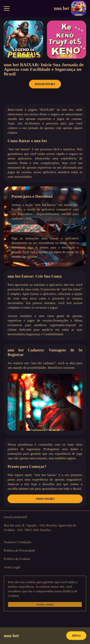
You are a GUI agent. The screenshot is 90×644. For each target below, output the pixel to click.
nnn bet (70, 8)
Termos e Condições (18, 542)
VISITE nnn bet (45, 499)
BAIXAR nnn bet (45, 84)
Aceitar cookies (45, 605)
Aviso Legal (12, 567)
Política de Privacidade (20, 550)
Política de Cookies (17, 559)
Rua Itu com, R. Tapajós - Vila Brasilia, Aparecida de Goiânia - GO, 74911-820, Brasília (40, 528)
